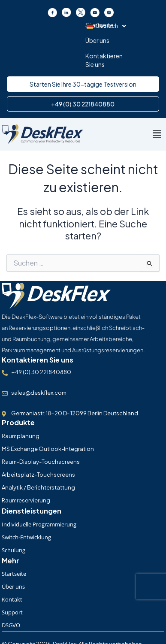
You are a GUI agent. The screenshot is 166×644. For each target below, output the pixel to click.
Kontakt (12, 577)
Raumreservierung (26, 478)
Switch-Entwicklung (26, 515)
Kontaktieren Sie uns (114, 25)
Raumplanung (21, 414)
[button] (83, 41)
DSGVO (11, 603)
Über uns (69, 25)
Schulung (14, 528)
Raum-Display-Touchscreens (41, 440)
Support (12, 590)
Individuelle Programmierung (39, 502)
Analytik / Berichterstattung (38, 466)
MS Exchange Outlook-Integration (48, 427)
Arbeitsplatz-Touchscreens (38, 453)
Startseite (38, 25)
